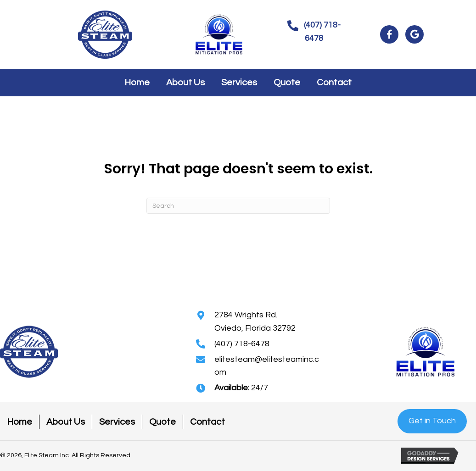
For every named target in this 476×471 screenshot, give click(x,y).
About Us (66, 422)
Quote (162, 422)
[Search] (238, 206)
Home (20, 422)
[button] (314, 32)
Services (117, 422)
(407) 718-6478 (242, 344)
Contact (207, 422)
